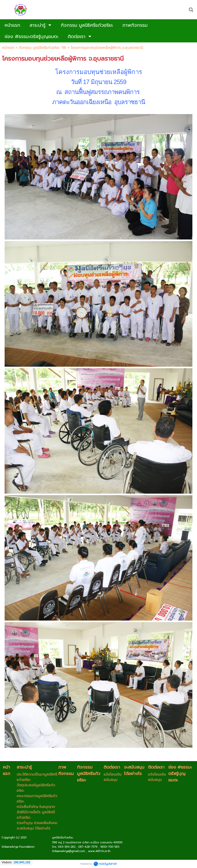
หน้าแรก (8, 48)
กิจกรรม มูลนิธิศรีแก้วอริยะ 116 (43, 48)
